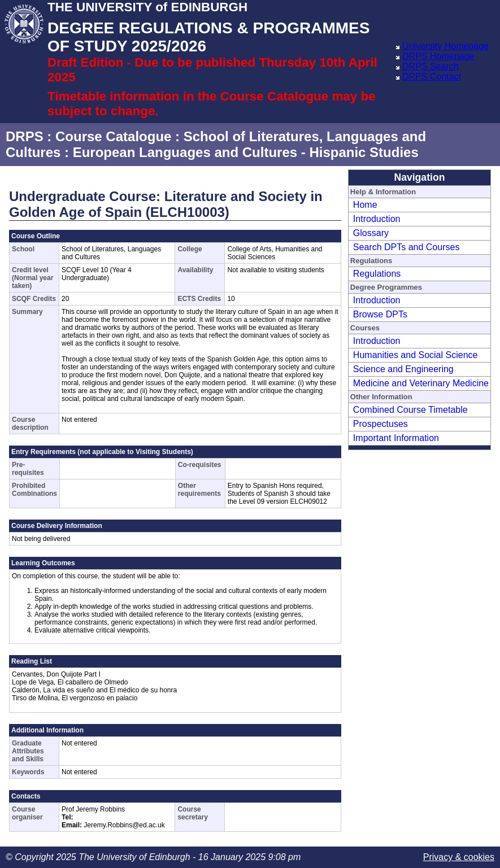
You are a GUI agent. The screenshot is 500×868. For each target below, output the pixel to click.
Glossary (371, 233)
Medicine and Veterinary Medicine (421, 383)
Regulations (377, 274)
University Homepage (445, 46)
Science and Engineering (403, 369)
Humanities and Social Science (416, 355)
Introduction (377, 219)
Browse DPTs (380, 314)
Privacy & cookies (459, 857)
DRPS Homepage (438, 56)
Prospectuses (381, 424)
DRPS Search (431, 66)
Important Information (396, 438)
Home (365, 205)
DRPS (25, 136)
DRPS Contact (432, 77)
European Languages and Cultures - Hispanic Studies (246, 152)
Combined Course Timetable (410, 410)
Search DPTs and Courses (406, 247)
